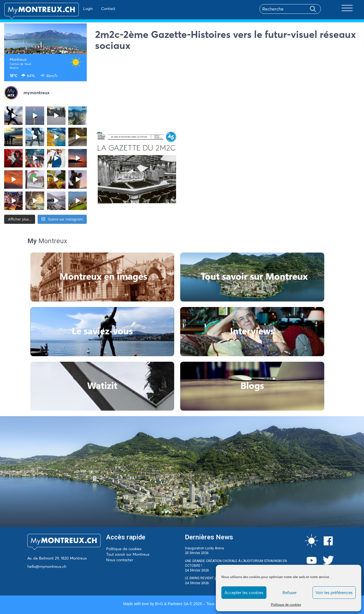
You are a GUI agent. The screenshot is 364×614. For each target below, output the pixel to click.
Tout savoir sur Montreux (128, 554)
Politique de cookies (286, 604)
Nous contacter (120, 560)
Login (72, 9)
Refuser (290, 593)
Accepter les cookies (244, 593)
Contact (92, 9)
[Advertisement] (227, 92)
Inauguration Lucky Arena (204, 548)
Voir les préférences (334, 593)
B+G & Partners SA (172, 604)
